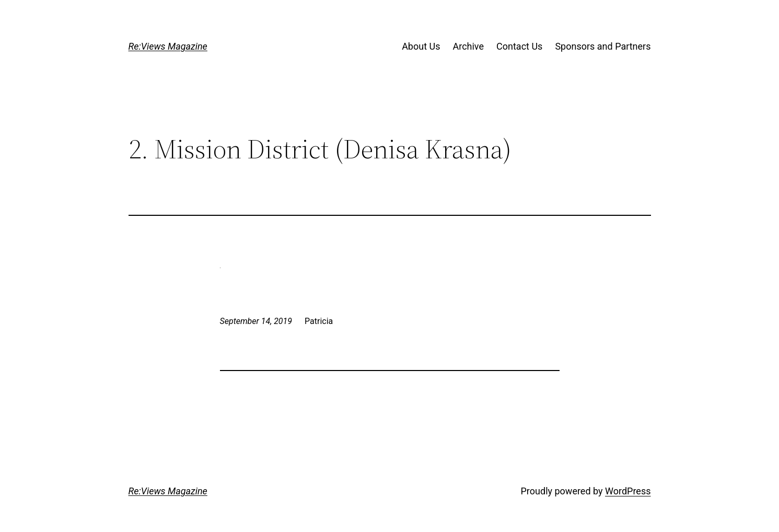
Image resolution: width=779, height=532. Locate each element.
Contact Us (519, 46)
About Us (421, 46)
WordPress (628, 491)
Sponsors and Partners (603, 46)
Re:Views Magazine (168, 46)
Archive (468, 46)
